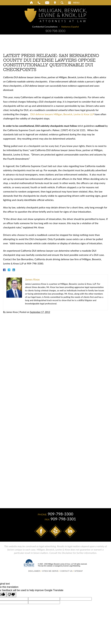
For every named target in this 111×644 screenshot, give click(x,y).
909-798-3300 (55, 31)
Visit (55, 3)
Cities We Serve (50, 571)
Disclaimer (34, 571)
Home (32, 3)
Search (62, 3)
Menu (76, 3)
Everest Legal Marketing (72, 566)
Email (47, 3)
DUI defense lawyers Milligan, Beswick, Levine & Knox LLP (62, 114)
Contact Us (66, 571)
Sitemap (79, 571)
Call (39, 3)
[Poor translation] (11, 595)
